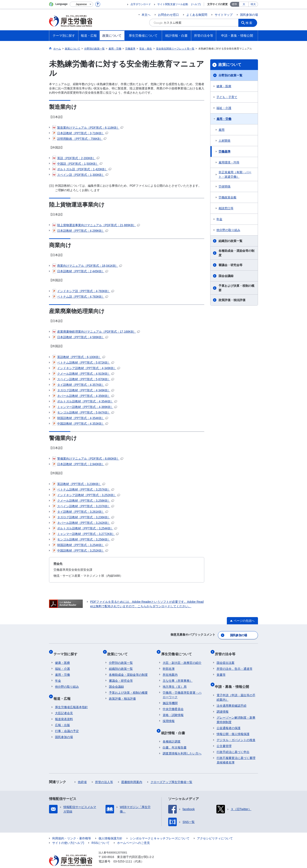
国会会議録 (226, 276)
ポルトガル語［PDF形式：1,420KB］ (82, 169)
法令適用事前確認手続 (232, 697)
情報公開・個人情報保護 (233, 726)
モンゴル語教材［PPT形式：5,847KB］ (83, 412)
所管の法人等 (104, 774)
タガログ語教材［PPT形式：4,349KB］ (83, 390)
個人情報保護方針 (110, 830)
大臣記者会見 (64, 705)
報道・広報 (64, 692)
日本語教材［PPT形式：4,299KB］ (80, 231)
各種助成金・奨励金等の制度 (236, 253)
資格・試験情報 (173, 710)
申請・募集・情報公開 (234, 680)
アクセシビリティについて (215, 830)
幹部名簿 (169, 664)
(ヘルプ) (196, 4)
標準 (235, 4)
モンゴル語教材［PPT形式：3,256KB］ (83, 539)
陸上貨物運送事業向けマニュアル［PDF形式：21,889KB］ (96, 225)
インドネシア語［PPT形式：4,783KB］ (83, 291)
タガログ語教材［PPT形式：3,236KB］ (83, 517)
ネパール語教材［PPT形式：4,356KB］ (83, 396)
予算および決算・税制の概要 (236, 288)
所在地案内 (170, 670)
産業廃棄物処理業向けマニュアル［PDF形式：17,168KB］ (96, 332)
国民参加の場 (249, 15)
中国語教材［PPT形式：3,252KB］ (80, 551)
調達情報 (223, 703)
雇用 (222, 130)
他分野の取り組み (228, 230)
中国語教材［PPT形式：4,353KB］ (80, 424)
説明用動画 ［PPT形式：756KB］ (79, 139)
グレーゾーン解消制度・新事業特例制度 (236, 711)
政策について (230, 65)
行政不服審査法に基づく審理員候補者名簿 (236, 752)
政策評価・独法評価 (232, 300)
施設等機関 (170, 698)
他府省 (82, 774)
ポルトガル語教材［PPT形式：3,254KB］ (85, 528)
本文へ (146, 15)
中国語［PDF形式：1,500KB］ (77, 164)
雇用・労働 (224, 119)
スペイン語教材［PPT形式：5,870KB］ (83, 379)
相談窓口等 (226, 208)
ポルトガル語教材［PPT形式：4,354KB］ (85, 401)
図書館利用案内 (132, 774)
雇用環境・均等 (229, 162)
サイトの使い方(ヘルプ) (68, 835)
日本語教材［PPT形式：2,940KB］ (80, 464)
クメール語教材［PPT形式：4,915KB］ (83, 374)
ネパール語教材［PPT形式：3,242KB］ (83, 523)
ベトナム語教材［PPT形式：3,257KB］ (83, 489)
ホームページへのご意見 (133, 835)
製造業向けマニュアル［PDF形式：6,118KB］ (88, 128)
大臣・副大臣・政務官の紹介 (182, 658)
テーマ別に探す (67, 651)
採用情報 (169, 716)
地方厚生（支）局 (175, 682)
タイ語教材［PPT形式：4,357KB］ (80, 385)
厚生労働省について (178, 651)
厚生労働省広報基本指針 (71, 699)
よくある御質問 (197, 15)
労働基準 (224, 151)
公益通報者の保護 (229, 720)
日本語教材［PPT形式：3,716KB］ (80, 133)
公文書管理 (224, 738)
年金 (219, 219)
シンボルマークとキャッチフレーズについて (160, 830)
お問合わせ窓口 (168, 15)
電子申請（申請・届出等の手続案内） (236, 689)
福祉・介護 (224, 108)
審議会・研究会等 (230, 265)
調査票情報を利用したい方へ (182, 745)
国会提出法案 (226, 658)
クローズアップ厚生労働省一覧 (171, 774)
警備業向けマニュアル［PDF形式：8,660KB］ (88, 459)
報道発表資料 (64, 711)
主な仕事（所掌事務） (178, 676)
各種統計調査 (172, 733)
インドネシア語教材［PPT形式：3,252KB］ (86, 495)
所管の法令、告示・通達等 (235, 664)
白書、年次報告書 (175, 739)
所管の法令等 (227, 651)
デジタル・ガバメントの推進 (236, 732)
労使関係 (224, 186)
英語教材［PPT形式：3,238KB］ (79, 484)
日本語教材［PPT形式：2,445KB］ (80, 271)
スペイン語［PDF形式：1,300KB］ (80, 175)
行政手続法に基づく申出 (233, 744)
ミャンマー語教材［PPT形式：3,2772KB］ (85, 534)
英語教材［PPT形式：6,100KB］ (79, 357)
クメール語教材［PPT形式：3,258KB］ (83, 501)
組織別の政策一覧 (230, 241)
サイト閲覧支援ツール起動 (173, 4)
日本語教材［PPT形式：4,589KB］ (80, 337)
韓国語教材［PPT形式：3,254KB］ (80, 545)
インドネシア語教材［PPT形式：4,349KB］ (86, 368)
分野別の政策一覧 (230, 75)
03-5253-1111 (123, 853)
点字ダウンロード (141, 4)
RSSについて (101, 835)
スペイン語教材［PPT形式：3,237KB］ (83, 506)
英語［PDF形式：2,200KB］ (76, 158)
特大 (253, 4)
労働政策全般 (227, 197)
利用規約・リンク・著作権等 (72, 830)
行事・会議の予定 (67, 723)
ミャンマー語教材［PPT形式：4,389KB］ (85, 407)
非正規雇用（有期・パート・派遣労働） (235, 174)
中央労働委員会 (173, 704)
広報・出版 (62, 717)
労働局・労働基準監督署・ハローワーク (182, 690)
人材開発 (224, 141)
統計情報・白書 (175, 726)
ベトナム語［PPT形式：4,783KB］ (80, 297)
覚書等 (221, 670)
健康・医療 (224, 86)
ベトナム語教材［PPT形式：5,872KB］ (83, 363)
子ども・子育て (227, 97)
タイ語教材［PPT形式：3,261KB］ (80, 512)
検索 (250, 23)
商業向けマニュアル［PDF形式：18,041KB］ (87, 266)
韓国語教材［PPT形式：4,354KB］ (80, 418)
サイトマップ (224, 15)
